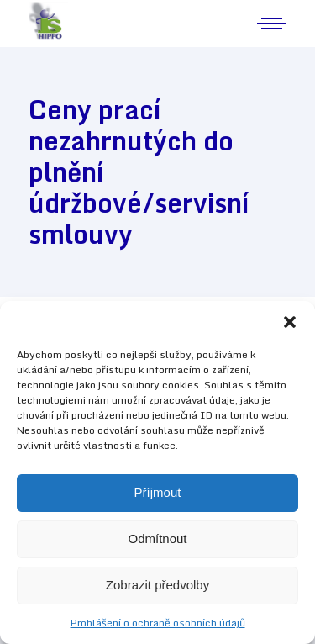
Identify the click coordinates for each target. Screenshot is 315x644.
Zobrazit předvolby (157, 585)
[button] (290, 322)
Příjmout (158, 492)
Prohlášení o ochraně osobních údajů (158, 623)
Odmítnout (157, 538)
